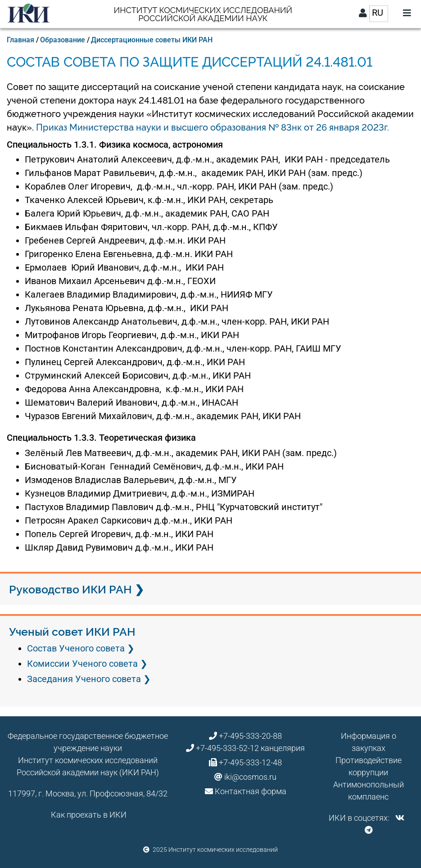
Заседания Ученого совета (84, 679)
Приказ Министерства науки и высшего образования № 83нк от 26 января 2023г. (213, 127)
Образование (63, 40)
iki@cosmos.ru (250, 777)
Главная (20, 40)
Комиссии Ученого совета (82, 664)
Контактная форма (251, 791)
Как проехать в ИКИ (89, 815)
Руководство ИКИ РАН (70, 589)
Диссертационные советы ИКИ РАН (152, 40)
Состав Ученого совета (76, 648)
